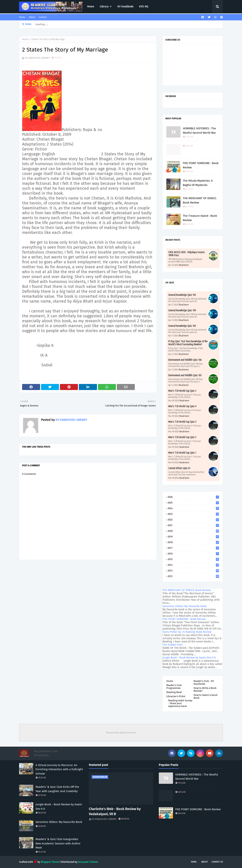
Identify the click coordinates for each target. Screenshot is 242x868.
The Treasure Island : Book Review (200, 218)
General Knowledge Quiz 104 (182, 310)
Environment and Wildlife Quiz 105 (185, 375)
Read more (184, 265)
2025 (193, 503)
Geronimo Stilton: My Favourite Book (185, 606)
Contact (43, 17)
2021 (193, 525)
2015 (193, 559)
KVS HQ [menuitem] (144, 7)
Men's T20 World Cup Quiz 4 (182, 406)
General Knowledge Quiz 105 (182, 295)
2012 (193, 576)
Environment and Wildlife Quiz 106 (185, 360)
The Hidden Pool (173, 645)
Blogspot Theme (50, 862)
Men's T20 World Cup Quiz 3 (182, 422)
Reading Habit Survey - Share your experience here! (180, 703)
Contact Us (217, 862)
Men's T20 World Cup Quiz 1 (182, 453)
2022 (193, 520)
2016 (193, 554)
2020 (193, 531)
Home (22, 17)
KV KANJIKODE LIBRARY (37, 58)
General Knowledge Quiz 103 (182, 326)
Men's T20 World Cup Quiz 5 (182, 391)
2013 (193, 571)
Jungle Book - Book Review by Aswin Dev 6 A (189, 658)
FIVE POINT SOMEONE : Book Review (201, 165)
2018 (193, 542)
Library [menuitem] (104, 7)
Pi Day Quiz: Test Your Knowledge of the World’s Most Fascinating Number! (188, 343)
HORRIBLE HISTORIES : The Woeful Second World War (199, 131)
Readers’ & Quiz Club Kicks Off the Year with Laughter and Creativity (57, 789)
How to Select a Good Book (206, 696)
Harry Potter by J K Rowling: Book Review (187, 632)
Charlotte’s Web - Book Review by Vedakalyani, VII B (115, 811)
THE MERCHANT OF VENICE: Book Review (200, 200)
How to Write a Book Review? (205, 689)
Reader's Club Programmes (174, 687)
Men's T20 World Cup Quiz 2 (182, 437)
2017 (193, 548)
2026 (193, 497)
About (32, 17)
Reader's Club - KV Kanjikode (204, 682)
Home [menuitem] (91, 7)
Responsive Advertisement (121, 733)
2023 (193, 514)
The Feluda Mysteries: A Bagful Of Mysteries (198, 183)
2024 (193, 508)
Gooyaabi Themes (88, 862)
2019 (193, 537)
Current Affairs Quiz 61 (179, 468)
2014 (193, 565)
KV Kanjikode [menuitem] (125, 7)
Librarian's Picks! (176, 696)
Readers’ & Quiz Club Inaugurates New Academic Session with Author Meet (58, 843)
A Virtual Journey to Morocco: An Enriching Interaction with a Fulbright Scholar (59, 769)
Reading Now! (174, 692)
